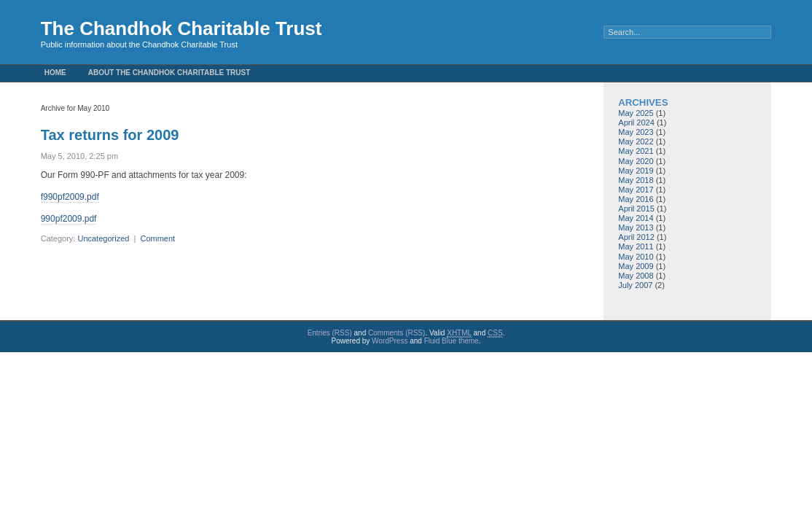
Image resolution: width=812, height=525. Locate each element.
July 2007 (635, 285)
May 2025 (636, 113)
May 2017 (636, 190)
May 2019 (636, 171)
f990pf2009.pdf (70, 197)
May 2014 (636, 218)
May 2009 (636, 266)
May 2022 (636, 141)
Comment (157, 238)
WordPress (390, 341)
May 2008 (636, 276)
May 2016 (636, 199)
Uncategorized (103, 238)
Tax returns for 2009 (110, 135)
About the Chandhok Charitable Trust (169, 73)
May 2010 (636, 257)
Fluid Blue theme (452, 341)
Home (55, 73)
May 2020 (636, 161)
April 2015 (636, 209)
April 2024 (636, 122)
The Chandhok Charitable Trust (181, 28)
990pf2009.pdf (69, 219)
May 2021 (636, 151)
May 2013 (636, 227)
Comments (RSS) (397, 333)
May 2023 (636, 132)
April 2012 (636, 237)
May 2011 (636, 246)
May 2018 (636, 180)
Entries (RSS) (330, 333)
